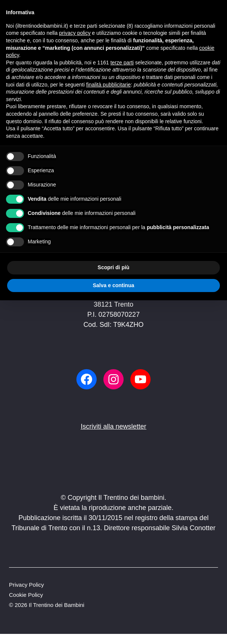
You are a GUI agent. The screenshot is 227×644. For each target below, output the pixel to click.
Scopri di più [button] (114, 267)
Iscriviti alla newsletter (113, 426)
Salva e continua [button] (113, 285)
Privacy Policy (26, 585)
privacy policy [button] (75, 33)
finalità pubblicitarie (108, 85)
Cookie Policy (26, 595)
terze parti (122, 63)
